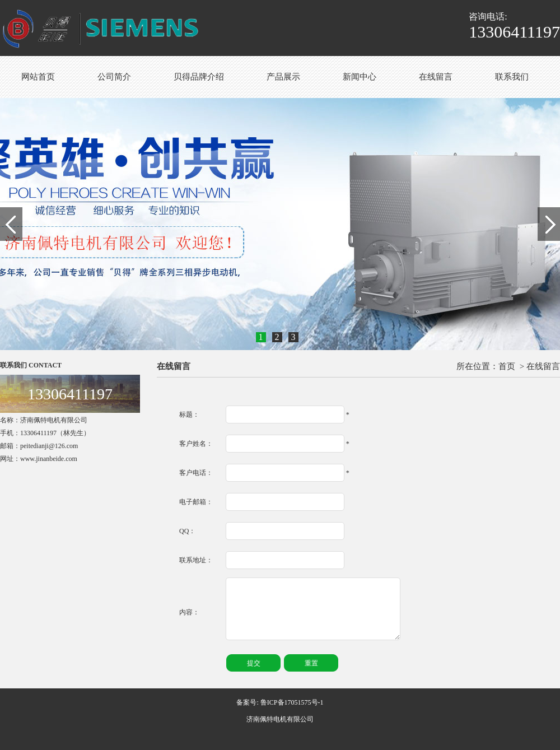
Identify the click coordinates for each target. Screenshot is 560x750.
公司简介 (114, 77)
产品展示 (283, 77)
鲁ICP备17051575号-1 (292, 702)
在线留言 (436, 77)
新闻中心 (360, 77)
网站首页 (38, 77)
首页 (507, 366)
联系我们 (512, 77)
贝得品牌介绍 (199, 77)
